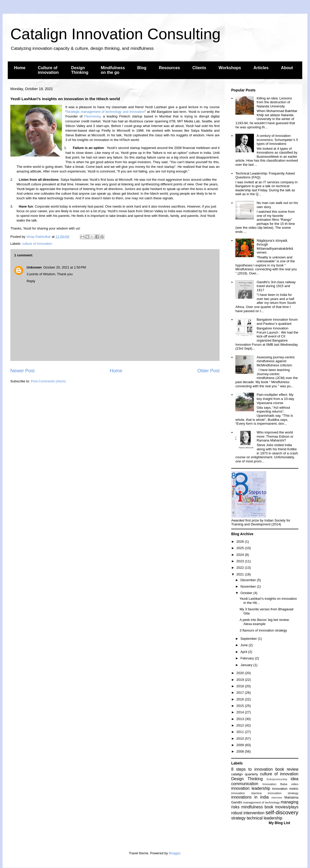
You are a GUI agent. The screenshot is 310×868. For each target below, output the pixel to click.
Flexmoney (92, 116)
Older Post (208, 371)
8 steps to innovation (252, 769)
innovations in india (250, 797)
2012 (241, 725)
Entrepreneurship (277, 779)
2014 (241, 712)
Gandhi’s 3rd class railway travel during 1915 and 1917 (276, 286)
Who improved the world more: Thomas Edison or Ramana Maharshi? (275, 436)
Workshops (230, 68)
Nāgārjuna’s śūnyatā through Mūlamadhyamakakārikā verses (275, 247)
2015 (241, 706)
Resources (169, 68)
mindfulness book (257, 807)
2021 (241, 574)
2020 (241, 673)
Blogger (175, 853)
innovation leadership (251, 788)
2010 (241, 739)
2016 (241, 699)
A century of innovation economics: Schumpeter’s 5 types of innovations (277, 140)
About (287, 68)
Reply (31, 281)
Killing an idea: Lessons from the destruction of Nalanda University (274, 102)
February (248, 658)
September (249, 639)
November (249, 586)
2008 (241, 751)
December (249, 580)
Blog (142, 68)
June (245, 645)
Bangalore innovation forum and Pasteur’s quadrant (277, 322)
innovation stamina (246, 793)
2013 (241, 719)
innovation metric (285, 789)
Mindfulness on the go (113, 70)
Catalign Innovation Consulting (115, 34)
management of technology (261, 802)
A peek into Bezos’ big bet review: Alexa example (265, 622)
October (247, 593)
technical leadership (265, 818)
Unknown (34, 267)
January (247, 665)
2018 (241, 686)
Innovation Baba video (280, 784)
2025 (241, 548)
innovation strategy (283, 793)
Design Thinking (80, 70)
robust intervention (248, 813)
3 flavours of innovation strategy (263, 630)
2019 (241, 680)
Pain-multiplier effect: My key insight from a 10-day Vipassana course (275, 399)
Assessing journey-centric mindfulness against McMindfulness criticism (276, 361)
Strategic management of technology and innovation (106, 112)
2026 (241, 542)
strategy (238, 818)
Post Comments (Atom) (48, 381)
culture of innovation (37, 244)
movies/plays (287, 807)
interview (277, 798)
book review (287, 769)
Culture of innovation (48, 70)
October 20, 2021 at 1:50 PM (65, 267)
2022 (241, 568)
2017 (241, 693)
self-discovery (282, 812)
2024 (241, 555)
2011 (241, 732)
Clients (199, 68)
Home (20, 68)
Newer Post (22, 371)
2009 (241, 745)
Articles (261, 68)
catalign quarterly (245, 774)
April (244, 652)
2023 (241, 561)
